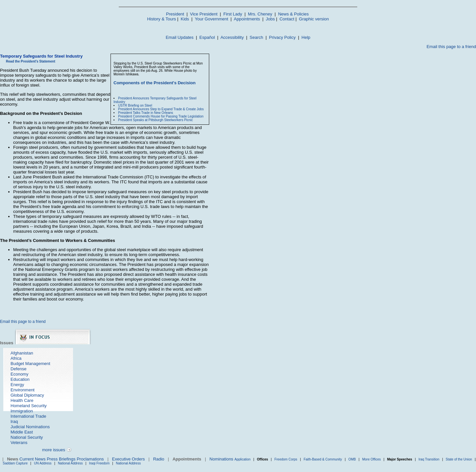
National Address (70, 463)
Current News (32, 459)
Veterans (19, 443)
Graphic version (314, 19)
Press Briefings (61, 459)
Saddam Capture (15, 463)
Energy (17, 385)
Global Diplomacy (27, 395)
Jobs (270, 19)
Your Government (211, 19)
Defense (18, 369)
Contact (287, 19)
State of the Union (459, 459)
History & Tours (162, 19)
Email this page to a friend (451, 47)
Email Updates (180, 37)
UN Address (43, 463)
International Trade (28, 416)
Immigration (22, 411)
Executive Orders (129, 459)
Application (243, 459)
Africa (16, 358)
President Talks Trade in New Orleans (146, 113)
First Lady (233, 14)
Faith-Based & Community (323, 459)
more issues (54, 450)
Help (306, 37)
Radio (159, 459)
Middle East (22, 432)
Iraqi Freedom (99, 463)
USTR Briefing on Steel (135, 105)
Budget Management (30, 364)
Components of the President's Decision (154, 83)
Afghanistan (22, 353)
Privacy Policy (282, 37)
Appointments (247, 19)
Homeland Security (29, 406)
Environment (23, 390)
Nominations (221, 459)
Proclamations (90, 459)
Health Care (22, 400)
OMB (352, 459)
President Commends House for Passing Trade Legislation (161, 116)
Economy (19, 374)
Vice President (204, 14)
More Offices (372, 459)
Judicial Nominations (30, 427)
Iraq (14, 421)
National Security (27, 437)
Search (256, 37)
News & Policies (293, 14)
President (175, 14)
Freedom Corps (286, 459)
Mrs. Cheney (260, 14)
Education (20, 379)
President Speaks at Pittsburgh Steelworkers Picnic (155, 120)
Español (207, 37)
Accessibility (232, 37)
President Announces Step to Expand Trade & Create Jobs (161, 109)
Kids (185, 19)
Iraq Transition (429, 459)
